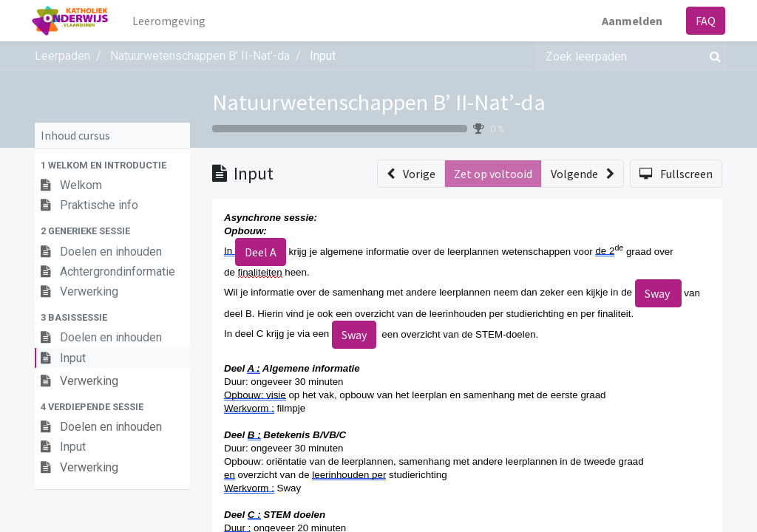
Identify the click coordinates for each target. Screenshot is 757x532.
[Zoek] (712, 56)
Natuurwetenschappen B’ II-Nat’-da (379, 102)
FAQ (703, 21)
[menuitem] (173, 21)
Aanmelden (629, 21)
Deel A (261, 252)
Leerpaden (62, 56)
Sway (658, 293)
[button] (112, 165)
